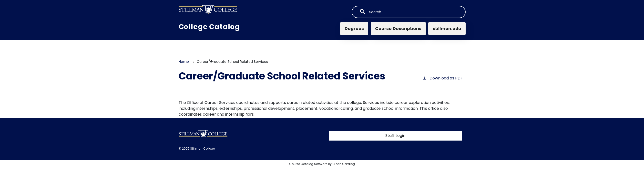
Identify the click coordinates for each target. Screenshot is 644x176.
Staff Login (395, 136)
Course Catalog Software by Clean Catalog (322, 164)
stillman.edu (447, 29)
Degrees (354, 29)
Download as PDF (442, 78)
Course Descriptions (398, 29)
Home (184, 62)
